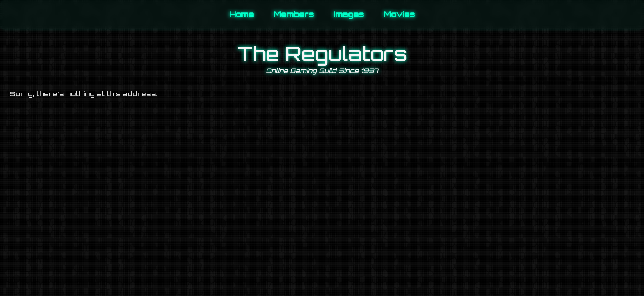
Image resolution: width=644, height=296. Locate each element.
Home (241, 14)
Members (294, 14)
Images (349, 14)
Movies (399, 14)
